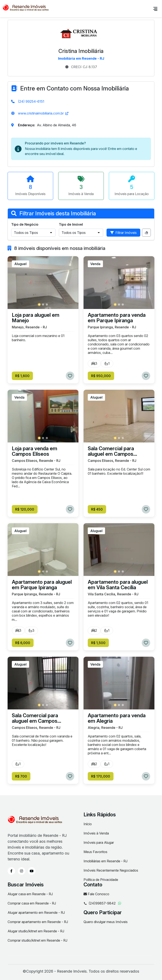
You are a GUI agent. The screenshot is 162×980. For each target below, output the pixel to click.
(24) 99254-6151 (31, 101)
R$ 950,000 (101, 376)
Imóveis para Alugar (99, 843)
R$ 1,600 (22, 376)
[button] (39, 305)
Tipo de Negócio (25, 224)
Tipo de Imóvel (71, 224)
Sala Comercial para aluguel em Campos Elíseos (111, 451)
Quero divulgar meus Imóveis (106, 922)
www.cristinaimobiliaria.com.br (41, 113)
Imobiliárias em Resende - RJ (105, 861)
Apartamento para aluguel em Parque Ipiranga (42, 585)
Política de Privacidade (101, 880)
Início (88, 824)
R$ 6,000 (23, 643)
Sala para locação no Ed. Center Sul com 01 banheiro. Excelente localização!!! (119, 471)
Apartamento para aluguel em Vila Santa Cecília (118, 585)
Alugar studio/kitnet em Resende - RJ (36, 931)
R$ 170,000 (101, 776)
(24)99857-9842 (100, 903)
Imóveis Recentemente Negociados (111, 870)
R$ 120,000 (25, 509)
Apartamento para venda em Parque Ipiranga (117, 318)
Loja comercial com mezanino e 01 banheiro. (38, 338)
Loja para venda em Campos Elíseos (34, 451)
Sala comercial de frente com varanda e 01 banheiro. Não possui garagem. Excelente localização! (42, 740)
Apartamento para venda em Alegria (117, 718)
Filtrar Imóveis (124, 233)
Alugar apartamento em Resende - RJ (36, 913)
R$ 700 (21, 776)
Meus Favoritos (95, 852)
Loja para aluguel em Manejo (36, 318)
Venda (95, 264)
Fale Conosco (96, 894)
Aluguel (20, 264)
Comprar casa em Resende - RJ (32, 903)
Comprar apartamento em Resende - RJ (38, 922)
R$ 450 (97, 509)
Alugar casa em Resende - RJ (30, 894)
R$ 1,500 (98, 643)
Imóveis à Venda (96, 833)
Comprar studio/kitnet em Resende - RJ (37, 940)
